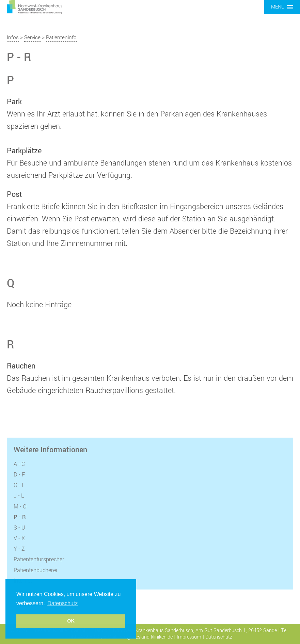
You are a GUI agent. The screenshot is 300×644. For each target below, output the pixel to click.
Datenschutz (219, 637)
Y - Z (19, 549)
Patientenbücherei (35, 570)
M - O (20, 507)
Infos (13, 37)
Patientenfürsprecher (39, 560)
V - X (19, 538)
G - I (18, 485)
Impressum (189, 637)
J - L (19, 496)
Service (32, 37)
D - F (19, 475)
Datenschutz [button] (62, 603)
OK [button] (71, 621)
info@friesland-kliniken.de (146, 637)
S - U (19, 528)
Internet (23, 581)
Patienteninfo (61, 37)
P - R (20, 517)
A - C (19, 464)
